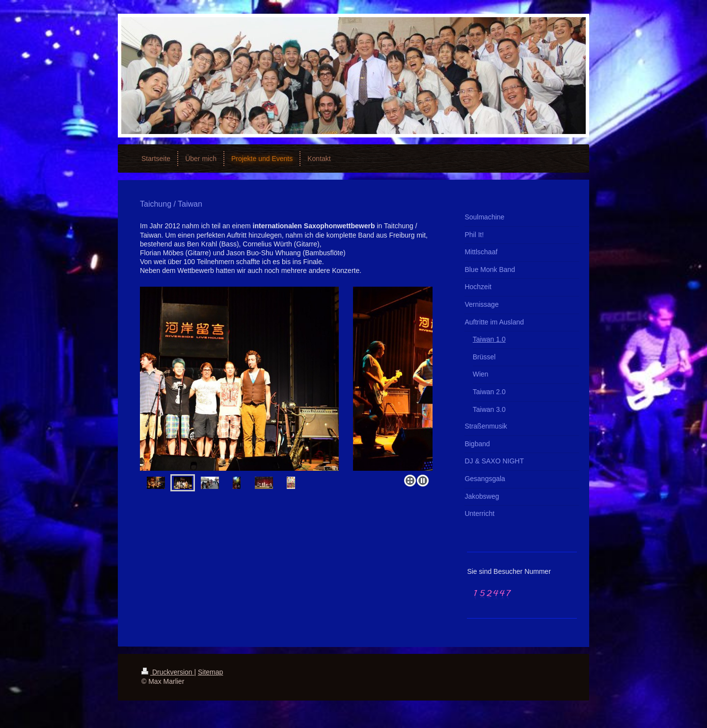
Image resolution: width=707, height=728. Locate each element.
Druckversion (168, 672)
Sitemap (210, 672)
